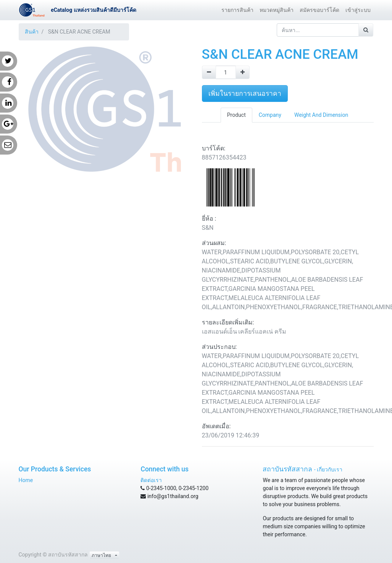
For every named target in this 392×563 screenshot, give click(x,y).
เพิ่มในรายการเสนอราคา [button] (245, 94)
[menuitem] (237, 10)
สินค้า (32, 32)
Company (270, 115)
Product (236, 115)
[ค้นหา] (366, 30)
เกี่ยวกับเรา (330, 469)
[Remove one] (209, 72)
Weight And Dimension (321, 115)
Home (26, 480)
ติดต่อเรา (151, 480)
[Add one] (243, 72)
